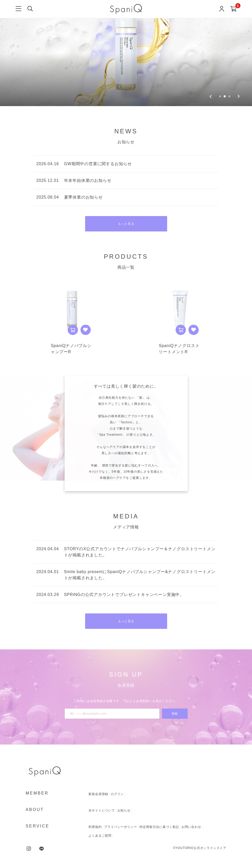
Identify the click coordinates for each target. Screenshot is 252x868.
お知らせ (124, 810)
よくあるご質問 (100, 836)
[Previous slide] (211, 96)
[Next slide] (239, 96)
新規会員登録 (98, 794)
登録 (175, 714)
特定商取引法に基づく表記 (159, 827)
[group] (126, 53)
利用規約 (95, 827)
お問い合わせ (191, 827)
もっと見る (126, 224)
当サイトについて (102, 810)
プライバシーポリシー (120, 827)
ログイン (117, 794)
